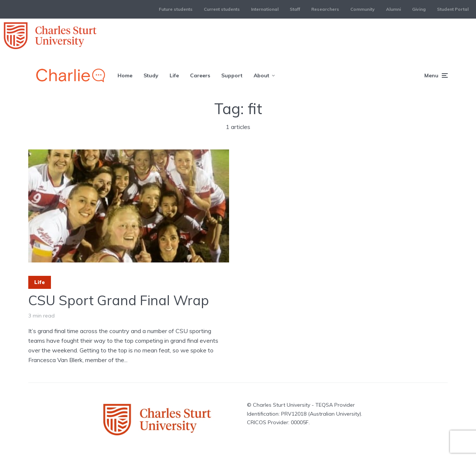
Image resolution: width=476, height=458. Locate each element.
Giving (419, 9)
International (265, 9)
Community (363, 9)
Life (174, 75)
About (261, 75)
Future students (176, 9)
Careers (200, 75)
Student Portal (453, 9)
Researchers (325, 9)
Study (151, 75)
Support (232, 75)
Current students (222, 9)
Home (125, 75)
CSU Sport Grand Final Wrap (119, 300)
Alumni (393, 9)
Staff (295, 9)
